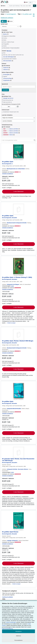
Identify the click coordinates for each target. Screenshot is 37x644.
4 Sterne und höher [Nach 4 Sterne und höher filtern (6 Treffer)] (12, 133)
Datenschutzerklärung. (7, 629)
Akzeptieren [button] (18, 631)
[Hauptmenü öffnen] (3, 6)
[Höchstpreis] (13, 107)
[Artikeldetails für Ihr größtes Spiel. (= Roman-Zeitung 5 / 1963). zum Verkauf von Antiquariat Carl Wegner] (18, 266)
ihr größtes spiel (27, 14)
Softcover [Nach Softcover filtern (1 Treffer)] (6, 70)
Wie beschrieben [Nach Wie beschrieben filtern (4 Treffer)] (7, 61)
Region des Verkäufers (8, 118)
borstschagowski (11, 14)
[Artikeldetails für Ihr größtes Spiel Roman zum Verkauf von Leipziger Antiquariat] (18, 521)
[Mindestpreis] (5, 107)
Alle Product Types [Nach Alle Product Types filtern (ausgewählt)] (7, 32)
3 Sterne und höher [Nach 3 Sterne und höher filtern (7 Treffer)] (12, 131)
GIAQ (12, 286)
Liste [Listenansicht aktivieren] (4, 21)
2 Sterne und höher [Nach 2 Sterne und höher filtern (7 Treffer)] (12, 129)
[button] (35, 140)
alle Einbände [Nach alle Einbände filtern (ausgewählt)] (6, 66)
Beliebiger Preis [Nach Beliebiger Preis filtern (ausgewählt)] (7, 96)
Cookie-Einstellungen (11, 622)
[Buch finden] (35, 6)
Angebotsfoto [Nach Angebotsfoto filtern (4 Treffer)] (7, 80)
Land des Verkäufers (7, 121)
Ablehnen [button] (18, 636)
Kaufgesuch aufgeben (8, 597)
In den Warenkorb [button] (18, 192)
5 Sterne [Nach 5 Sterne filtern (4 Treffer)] (9, 135)
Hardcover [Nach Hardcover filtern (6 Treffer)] (6, 68)
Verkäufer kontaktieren (8, 174)
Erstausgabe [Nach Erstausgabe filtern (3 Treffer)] (6, 74)
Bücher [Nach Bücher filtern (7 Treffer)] (5, 34)
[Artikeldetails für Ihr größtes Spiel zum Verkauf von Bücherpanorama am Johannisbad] (18, 151)
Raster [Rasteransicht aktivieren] (10, 21)
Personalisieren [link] (18, 640)
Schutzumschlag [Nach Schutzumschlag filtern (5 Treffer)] (7, 78)
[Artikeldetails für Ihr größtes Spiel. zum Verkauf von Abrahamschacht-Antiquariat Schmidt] (18, 209)
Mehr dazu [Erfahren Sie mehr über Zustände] (9, 51)
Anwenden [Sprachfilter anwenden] (5, 90)
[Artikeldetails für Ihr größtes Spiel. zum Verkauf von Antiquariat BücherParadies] (18, 391)
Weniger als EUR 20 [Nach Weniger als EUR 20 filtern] (8, 98)
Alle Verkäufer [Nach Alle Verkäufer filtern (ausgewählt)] (7, 127)
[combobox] (21, 6)
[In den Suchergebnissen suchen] (18, 140)
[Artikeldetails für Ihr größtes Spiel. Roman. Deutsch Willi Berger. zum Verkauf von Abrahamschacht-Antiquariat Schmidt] (18, 334)
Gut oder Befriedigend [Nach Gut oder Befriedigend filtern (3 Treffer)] (9, 57)
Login (30, 2)
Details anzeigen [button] (12, 323)
